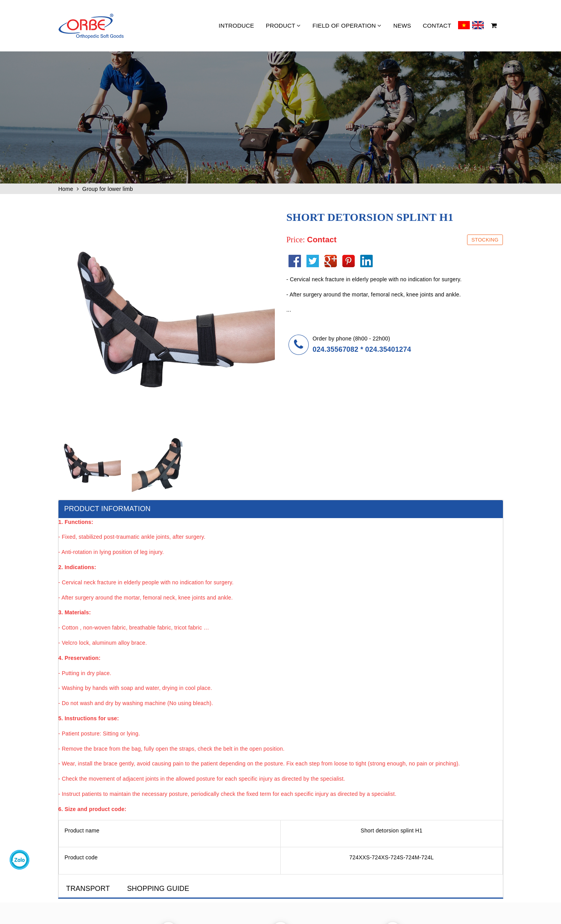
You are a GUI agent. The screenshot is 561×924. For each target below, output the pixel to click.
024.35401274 (388, 349)
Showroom (298, 835)
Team (368, 845)
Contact (437, 26)
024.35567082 (336, 349)
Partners (448, 826)
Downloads (450, 835)
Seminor (296, 845)
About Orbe (375, 826)
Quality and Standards (311, 826)
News (402, 26)
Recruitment (376, 854)
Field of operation (347, 26)
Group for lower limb (108, 189)
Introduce (236, 26)
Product (283, 26)
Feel (443, 845)
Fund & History (379, 835)
